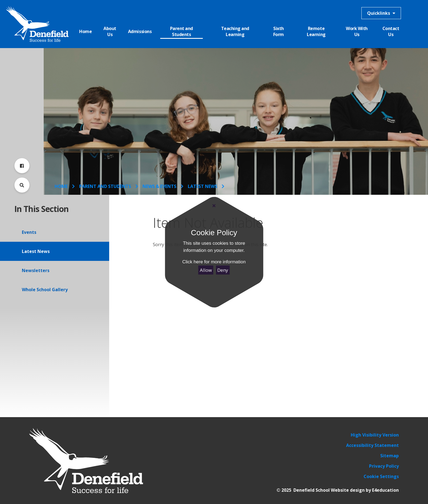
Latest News (203, 186)
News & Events (159, 186)
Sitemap (390, 456)
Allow (206, 270)
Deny (223, 270)
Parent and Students (105, 186)
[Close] (214, 206)
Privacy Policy (384, 466)
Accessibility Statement (372, 445)
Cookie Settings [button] (381, 476)
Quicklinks (381, 13)
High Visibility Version (375, 435)
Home (61, 186)
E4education (385, 490)
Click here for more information (214, 262)
